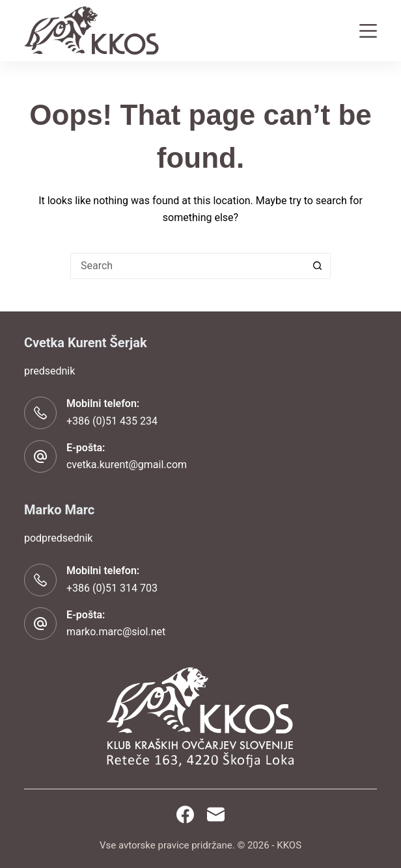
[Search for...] (187, 266)
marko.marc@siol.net (116, 632)
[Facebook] (185, 814)
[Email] (216, 814)
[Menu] (368, 31)
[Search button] (318, 266)
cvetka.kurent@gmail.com (127, 465)
